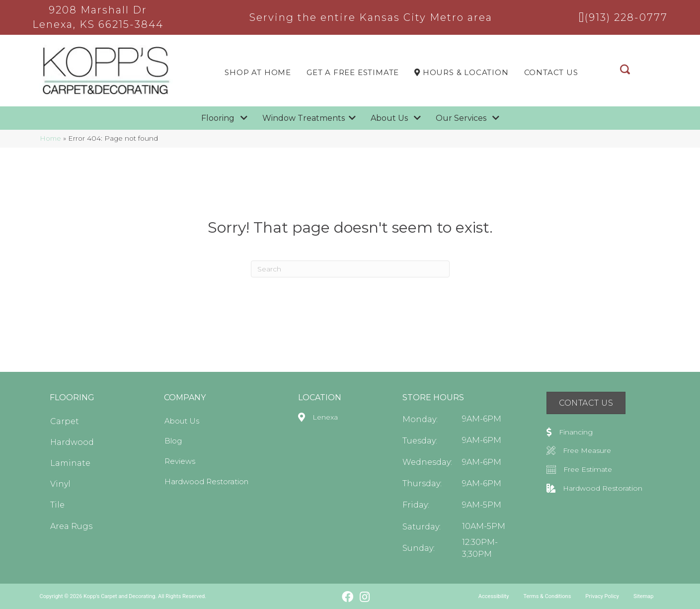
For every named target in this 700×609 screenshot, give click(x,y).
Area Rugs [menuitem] (71, 526)
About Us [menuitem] (182, 421)
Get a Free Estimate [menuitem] (353, 72)
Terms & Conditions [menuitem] (547, 596)
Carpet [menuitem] (65, 421)
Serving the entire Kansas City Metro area (371, 17)
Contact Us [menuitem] (551, 72)
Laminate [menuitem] (70, 463)
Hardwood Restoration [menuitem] (206, 481)
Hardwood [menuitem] (72, 442)
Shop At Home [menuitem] (258, 72)
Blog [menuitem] (173, 441)
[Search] (350, 269)
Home (50, 138)
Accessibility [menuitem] (494, 596)
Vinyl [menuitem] (60, 484)
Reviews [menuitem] (180, 461)
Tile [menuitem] (57, 505)
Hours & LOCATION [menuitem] (461, 72)
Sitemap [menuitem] (643, 596)
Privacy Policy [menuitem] (602, 596)
